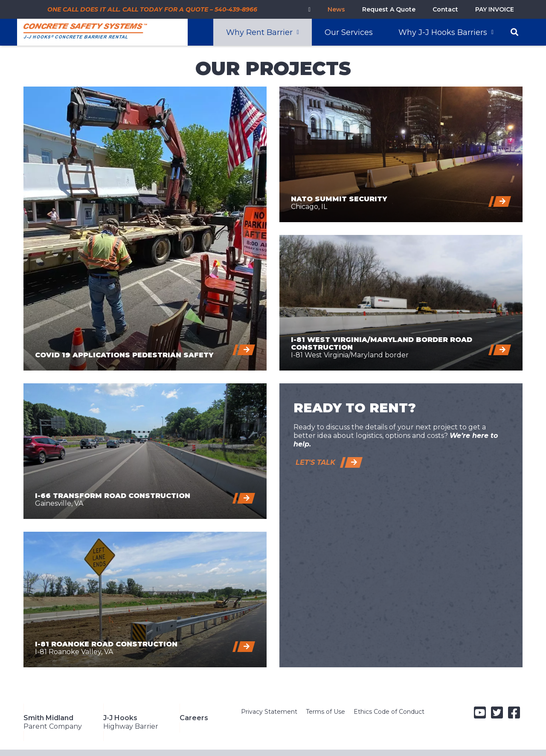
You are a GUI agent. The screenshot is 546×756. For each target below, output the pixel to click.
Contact (445, 9)
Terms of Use (325, 712)
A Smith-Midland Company (119, 744)
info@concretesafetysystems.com (447, 744)
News (336, 9)
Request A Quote (389, 9)
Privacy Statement (269, 712)
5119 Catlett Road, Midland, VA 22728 (301, 744)
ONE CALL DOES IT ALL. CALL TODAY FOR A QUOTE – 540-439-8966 (152, 9)
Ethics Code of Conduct (389, 712)
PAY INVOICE (495, 9)
